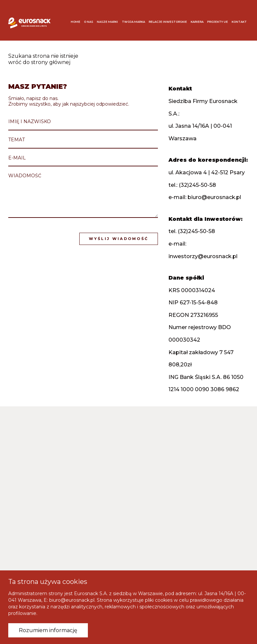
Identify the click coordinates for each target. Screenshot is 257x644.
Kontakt (239, 22)
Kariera (197, 22)
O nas (89, 22)
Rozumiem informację (48, 630)
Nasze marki (107, 22)
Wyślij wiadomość (119, 239)
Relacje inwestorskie (168, 22)
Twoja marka (133, 22)
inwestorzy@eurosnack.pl (203, 256)
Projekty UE (218, 22)
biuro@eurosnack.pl (214, 197)
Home (75, 22)
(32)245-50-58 (197, 185)
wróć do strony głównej (39, 62)
